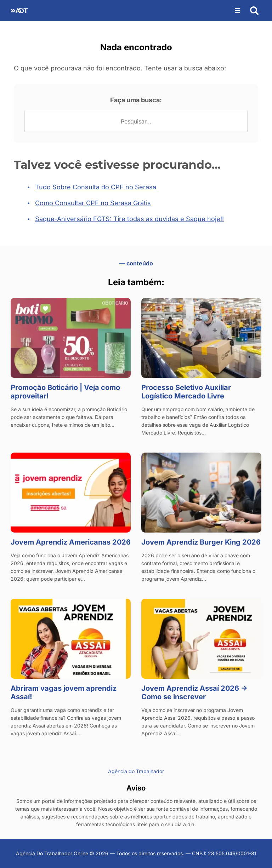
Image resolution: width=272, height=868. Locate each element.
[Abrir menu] (238, 11)
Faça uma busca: (136, 100)
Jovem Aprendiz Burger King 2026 (201, 542)
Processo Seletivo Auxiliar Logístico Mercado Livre (186, 392)
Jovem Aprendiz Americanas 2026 (71, 542)
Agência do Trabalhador (136, 771)
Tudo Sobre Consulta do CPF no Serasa (96, 187)
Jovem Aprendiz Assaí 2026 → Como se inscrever (194, 692)
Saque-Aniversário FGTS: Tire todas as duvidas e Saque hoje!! (129, 219)
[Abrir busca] (254, 11)
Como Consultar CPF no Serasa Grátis (93, 203)
